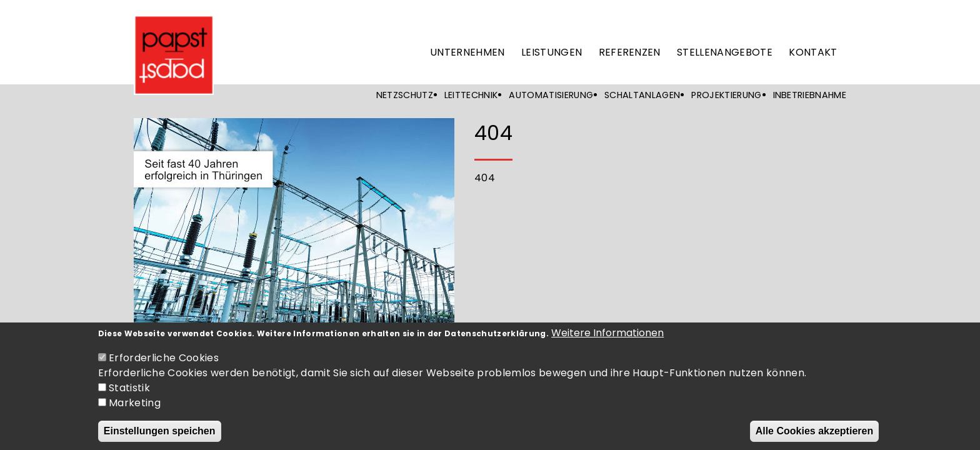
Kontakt (813, 52)
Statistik (129, 395)
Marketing (135, 410)
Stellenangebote (725, 52)
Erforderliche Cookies (164, 365)
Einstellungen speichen (160, 438)
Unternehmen (467, 52)
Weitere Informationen (607, 340)
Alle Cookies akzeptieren (815, 438)
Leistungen (552, 52)
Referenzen (630, 52)
